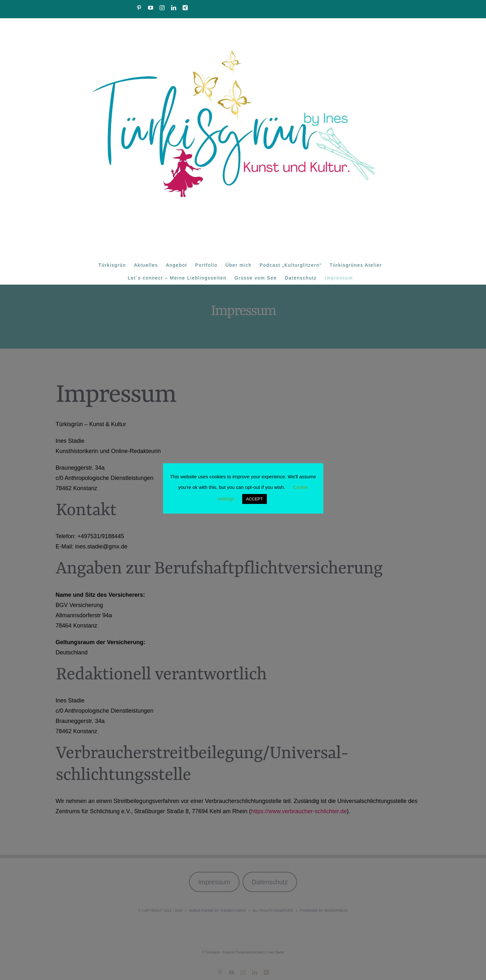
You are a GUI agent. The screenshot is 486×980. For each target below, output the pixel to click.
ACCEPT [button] (255, 499)
